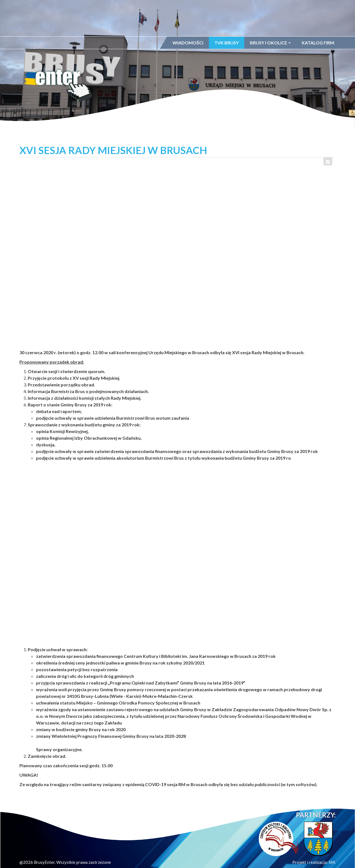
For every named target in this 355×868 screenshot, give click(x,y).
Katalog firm (318, 43)
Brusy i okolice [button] (270, 43)
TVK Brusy (227, 43)
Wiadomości (188, 43)
